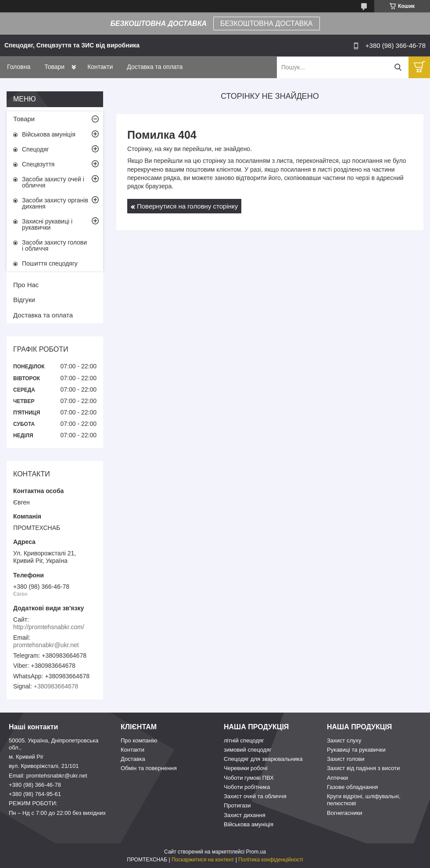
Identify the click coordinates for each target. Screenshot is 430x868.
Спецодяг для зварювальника (263, 759)
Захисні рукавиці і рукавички (47, 224)
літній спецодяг (244, 740)
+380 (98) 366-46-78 (35, 785)
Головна (19, 67)
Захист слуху (344, 740)
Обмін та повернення (149, 768)
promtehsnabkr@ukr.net (46, 645)
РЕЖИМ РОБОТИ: (33, 803)
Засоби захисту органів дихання (55, 203)
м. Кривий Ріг (26, 757)
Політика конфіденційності (271, 860)
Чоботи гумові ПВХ (249, 778)
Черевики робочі (246, 768)
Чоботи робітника (247, 787)
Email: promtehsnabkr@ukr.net (48, 776)
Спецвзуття (38, 164)
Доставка (133, 759)
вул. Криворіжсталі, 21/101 (44, 766)
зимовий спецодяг (248, 750)
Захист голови (346, 759)
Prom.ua (256, 852)
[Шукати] (398, 67)
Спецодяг (36, 149)
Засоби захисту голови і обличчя (54, 245)
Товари (54, 67)
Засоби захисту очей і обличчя (53, 182)
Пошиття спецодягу (50, 263)
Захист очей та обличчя (255, 796)
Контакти (100, 67)
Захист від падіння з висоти (363, 768)
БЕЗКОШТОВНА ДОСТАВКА (266, 23)
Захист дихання (245, 815)
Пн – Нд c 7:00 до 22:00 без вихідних (57, 813)
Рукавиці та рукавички (356, 750)
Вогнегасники (345, 813)
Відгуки (24, 300)
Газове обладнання (352, 787)
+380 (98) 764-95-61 (35, 794)
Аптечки (337, 778)
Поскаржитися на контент (203, 860)
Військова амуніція (49, 134)
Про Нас (26, 285)
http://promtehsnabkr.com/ (49, 627)
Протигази (237, 805)
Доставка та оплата (155, 67)
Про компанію (139, 740)
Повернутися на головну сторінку (187, 206)
